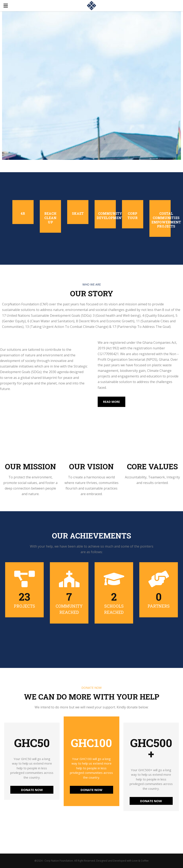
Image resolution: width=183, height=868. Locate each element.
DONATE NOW (32, 790)
